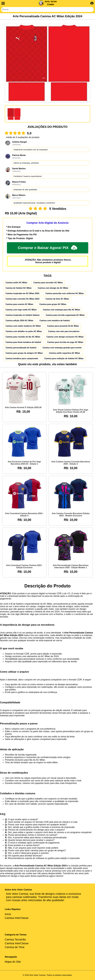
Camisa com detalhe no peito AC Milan (24, 331)
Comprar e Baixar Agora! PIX (48, 248)
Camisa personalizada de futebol (21, 348)
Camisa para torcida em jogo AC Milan (65, 342)
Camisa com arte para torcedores (64, 331)
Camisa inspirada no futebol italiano (23, 315)
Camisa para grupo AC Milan (53, 304)
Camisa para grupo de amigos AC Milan (24, 353)
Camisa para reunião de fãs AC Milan (23, 337)
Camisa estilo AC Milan (16, 283)
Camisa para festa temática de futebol (23, 342)
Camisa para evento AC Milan (19, 304)
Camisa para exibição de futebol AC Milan (64, 358)
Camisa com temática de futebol (55, 321)
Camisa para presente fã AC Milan (63, 326)
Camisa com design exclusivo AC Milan (65, 337)
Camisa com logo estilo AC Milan (21, 310)
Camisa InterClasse (17, 918)
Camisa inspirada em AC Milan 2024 (22, 293)
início (8, 914)
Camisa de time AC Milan (57, 299)
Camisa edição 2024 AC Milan (19, 321)
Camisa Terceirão (15, 940)
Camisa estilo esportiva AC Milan (65, 353)
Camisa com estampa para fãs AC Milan (61, 310)
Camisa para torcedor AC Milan (48, 283)
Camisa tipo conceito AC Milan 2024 (22, 299)
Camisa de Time (15, 947)
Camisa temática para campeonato (22, 358)
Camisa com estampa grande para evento (62, 348)
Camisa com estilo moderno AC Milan (23, 326)
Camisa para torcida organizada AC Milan (65, 315)
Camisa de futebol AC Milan (19, 288)
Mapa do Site (13, 962)
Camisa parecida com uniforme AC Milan (65, 293)
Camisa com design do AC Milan (53, 288)
